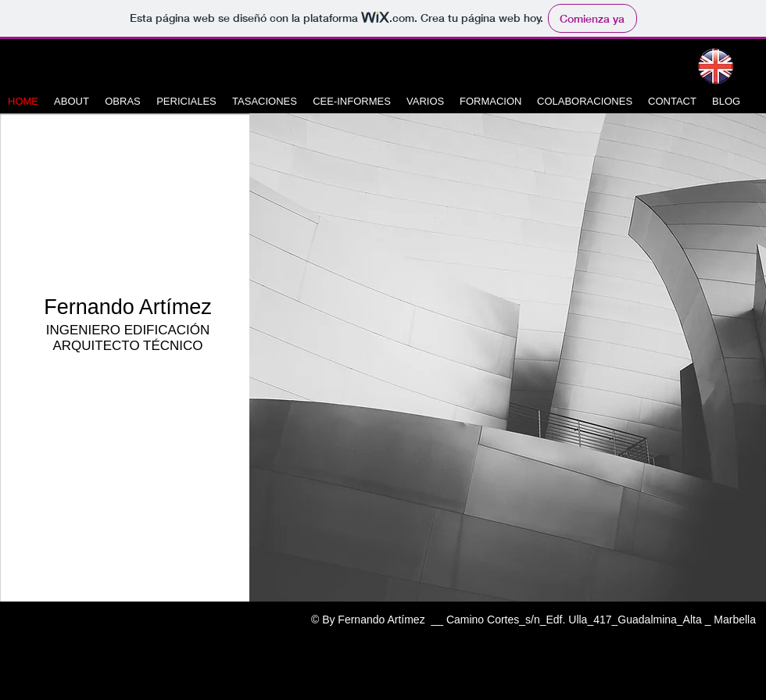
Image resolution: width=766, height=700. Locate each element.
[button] (508, 357)
